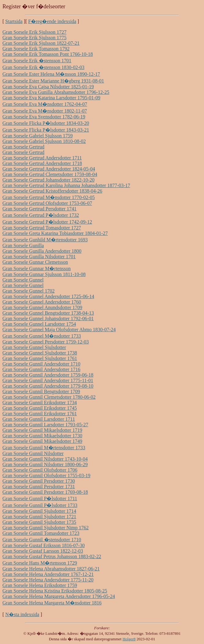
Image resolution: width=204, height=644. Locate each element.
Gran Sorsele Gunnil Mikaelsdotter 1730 (42, 436)
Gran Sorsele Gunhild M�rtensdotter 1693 (45, 240)
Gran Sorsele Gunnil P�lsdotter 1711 (40, 498)
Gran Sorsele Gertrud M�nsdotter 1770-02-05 (49, 197)
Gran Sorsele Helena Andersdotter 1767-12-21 (48, 574)
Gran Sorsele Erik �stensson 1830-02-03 (43, 67)
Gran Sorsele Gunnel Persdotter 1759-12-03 (46, 342)
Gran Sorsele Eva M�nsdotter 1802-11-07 (45, 111)
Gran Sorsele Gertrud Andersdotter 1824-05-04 (49, 169)
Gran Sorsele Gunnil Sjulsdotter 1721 (39, 517)
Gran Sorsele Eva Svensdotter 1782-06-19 (44, 117)
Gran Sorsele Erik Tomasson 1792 (36, 49)
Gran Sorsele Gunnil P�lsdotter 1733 (40, 505)
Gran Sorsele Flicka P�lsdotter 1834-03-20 (46, 123)
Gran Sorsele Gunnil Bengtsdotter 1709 (41, 391)
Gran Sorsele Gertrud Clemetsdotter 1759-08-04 (50, 174)
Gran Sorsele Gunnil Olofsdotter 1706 (40, 470)
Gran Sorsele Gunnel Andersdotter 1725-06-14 (48, 296)
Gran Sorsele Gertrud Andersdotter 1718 (42, 163)
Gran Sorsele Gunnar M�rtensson (37, 268)
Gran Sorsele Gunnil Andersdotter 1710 (41, 364)
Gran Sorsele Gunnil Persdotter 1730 (39, 481)
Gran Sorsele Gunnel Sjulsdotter (34, 347)
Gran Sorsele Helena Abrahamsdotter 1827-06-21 (51, 569)
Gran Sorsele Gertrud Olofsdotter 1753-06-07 (47, 203)
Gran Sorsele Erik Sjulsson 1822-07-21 (41, 43)
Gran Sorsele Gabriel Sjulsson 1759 (38, 136)
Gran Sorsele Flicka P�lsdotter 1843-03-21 (46, 130)
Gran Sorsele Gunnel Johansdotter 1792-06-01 (48, 318)
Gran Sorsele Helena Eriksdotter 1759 (40, 585)
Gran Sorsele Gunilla (23, 245)
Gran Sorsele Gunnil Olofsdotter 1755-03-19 (46, 475)
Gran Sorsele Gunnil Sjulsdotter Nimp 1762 (45, 528)
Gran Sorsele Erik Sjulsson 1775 (34, 38)
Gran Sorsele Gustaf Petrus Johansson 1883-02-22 (52, 556)
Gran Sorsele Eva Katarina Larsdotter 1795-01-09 (51, 98)
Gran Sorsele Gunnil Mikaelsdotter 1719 (42, 430)
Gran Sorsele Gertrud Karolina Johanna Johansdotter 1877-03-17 (66, 185)
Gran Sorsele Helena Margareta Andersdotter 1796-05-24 (59, 596)
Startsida (14, 21)
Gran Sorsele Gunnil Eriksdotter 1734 (40, 402)
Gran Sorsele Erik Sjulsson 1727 (34, 32)
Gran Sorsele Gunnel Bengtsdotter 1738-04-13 (48, 313)
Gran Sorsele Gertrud (23, 147)
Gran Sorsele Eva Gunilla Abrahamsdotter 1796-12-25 (56, 92)
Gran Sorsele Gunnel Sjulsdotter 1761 (40, 358)
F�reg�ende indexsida (52, 21)
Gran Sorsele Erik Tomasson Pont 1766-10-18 (48, 54)
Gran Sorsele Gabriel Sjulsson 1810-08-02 (44, 141)
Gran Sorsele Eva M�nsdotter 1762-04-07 (45, 104)
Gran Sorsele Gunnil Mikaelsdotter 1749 (42, 441)
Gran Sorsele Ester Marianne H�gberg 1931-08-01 (53, 81)
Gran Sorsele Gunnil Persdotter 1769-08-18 (45, 492)
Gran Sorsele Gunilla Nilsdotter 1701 (39, 257)
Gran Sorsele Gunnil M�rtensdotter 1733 (44, 448)
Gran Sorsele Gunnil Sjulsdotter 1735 (39, 522)
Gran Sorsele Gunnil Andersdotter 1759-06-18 (48, 375)
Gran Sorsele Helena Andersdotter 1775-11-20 (48, 580)
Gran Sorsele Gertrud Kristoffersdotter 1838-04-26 (52, 191)
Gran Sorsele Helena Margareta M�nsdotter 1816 (52, 603)
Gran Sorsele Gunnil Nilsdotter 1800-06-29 (45, 464)
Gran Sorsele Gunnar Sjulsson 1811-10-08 (44, 274)
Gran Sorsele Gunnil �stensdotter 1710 (42, 540)
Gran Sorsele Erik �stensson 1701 (37, 61)
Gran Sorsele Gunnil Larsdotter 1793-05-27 (45, 425)
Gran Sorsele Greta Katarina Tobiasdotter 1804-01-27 (55, 233)
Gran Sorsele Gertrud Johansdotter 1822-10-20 (48, 180)
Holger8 (129, 639)
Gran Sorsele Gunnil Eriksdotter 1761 (40, 414)
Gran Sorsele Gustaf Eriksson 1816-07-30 (43, 545)
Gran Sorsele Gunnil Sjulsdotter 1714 (39, 511)
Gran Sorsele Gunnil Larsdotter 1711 (39, 419)
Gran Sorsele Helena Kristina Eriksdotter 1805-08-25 (55, 591)
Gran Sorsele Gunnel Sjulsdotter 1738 (40, 353)
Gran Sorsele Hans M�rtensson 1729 (40, 563)
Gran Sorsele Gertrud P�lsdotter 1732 (41, 215)
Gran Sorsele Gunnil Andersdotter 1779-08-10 (48, 386)
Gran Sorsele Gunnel (23, 280)
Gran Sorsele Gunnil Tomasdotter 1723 (41, 533)
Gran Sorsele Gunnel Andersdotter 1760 (42, 302)
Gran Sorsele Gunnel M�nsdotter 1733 (42, 336)
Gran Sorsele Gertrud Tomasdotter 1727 (42, 228)
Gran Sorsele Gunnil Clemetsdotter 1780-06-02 (49, 397)
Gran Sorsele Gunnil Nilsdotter (33, 453)
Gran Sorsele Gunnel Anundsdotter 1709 (42, 307)
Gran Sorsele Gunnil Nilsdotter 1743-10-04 (45, 459)
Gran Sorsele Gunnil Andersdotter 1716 (41, 369)
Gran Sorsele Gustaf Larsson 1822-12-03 (43, 551)
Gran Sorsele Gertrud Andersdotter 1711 (42, 158)
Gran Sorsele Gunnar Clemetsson (35, 262)
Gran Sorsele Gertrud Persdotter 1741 (40, 209)
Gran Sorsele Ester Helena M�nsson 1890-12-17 (51, 74)
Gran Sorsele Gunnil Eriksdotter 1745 (40, 408)
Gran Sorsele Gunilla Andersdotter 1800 (42, 251)
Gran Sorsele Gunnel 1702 (28, 291)
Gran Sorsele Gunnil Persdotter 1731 (39, 487)
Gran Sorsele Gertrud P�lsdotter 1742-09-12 (47, 222)
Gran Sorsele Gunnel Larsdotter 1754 (39, 324)
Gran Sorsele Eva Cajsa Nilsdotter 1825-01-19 (48, 87)
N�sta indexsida (22, 614)
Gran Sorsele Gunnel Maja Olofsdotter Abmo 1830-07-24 (59, 330)
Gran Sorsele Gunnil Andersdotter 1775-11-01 (48, 380)
